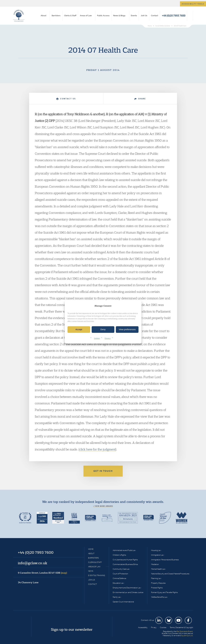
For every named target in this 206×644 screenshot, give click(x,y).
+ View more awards (103, 506)
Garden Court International (123, 602)
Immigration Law (158, 555)
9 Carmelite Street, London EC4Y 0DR (42, 573)
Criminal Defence (119, 578)
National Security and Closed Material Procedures (170, 574)
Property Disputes (158, 583)
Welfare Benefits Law (159, 597)
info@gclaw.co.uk (33, 563)
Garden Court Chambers (19, 16)
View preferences (127, 330)
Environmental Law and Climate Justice (128, 592)
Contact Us (66, 99)
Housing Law (156, 550)
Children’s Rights (119, 555)
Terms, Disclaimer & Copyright (181, 627)
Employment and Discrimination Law (127, 588)
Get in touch (103, 471)
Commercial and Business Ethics (125, 564)
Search (190, 16)
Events (134, 16)
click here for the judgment (97, 449)
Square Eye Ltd (187, 635)
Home (91, 549)
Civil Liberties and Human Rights (125, 560)
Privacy (108, 338)
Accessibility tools (193, 4)
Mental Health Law (158, 569)
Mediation (155, 564)
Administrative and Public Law (124, 550)
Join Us (144, 16)
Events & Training (97, 575)
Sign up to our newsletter (72, 629)
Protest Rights (157, 588)
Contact (155, 16)
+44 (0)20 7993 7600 (174, 16)
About (43, 16)
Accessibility (143, 627)
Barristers (56, 16)
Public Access (103, 16)
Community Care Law (121, 569)
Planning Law (156, 578)
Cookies (97, 338)
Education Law (118, 583)
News (91, 571)
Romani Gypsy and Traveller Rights (164, 592)
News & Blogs (119, 16)
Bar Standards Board (185, 631)
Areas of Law (86, 16)
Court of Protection (120, 574)
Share (140, 99)
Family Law (117, 597)
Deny (103, 330)
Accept (79, 330)
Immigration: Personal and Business (165, 560)
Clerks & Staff (70, 16)
